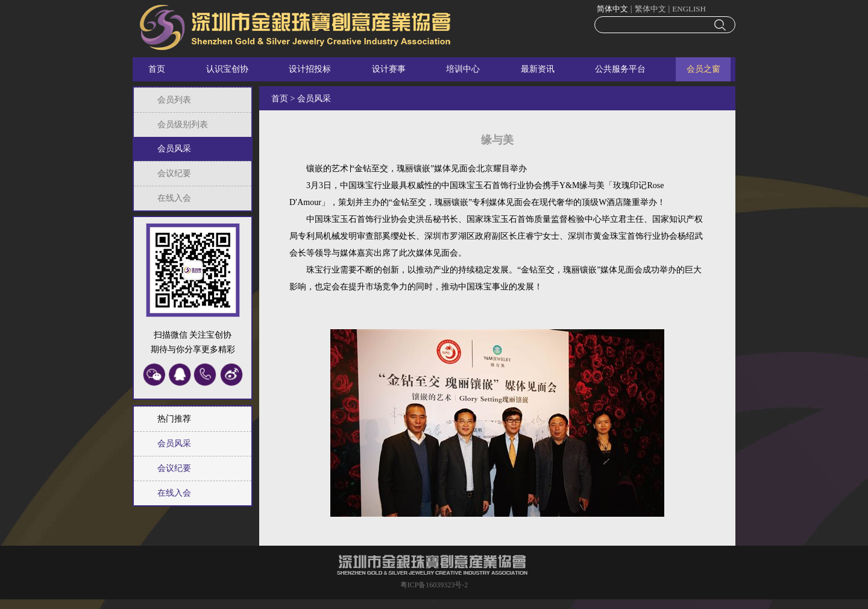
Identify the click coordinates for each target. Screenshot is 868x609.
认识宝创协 (227, 69)
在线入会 (174, 198)
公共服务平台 (620, 69)
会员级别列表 (183, 125)
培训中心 (463, 69)
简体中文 (612, 9)
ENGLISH (689, 9)
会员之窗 (703, 69)
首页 (157, 69)
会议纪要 (174, 173)
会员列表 (174, 100)
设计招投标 (310, 69)
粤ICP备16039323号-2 (434, 585)
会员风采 (174, 149)
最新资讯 (538, 69)
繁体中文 (650, 9)
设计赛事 (389, 69)
